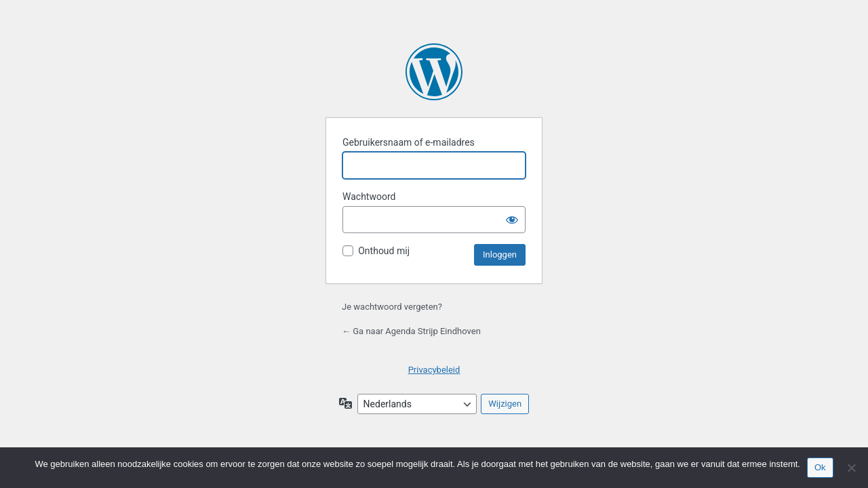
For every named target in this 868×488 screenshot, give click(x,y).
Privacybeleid (434, 370)
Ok (820, 467)
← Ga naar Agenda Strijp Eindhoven (411, 331)
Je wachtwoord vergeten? (392, 307)
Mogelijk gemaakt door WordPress (434, 72)
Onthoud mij (384, 251)
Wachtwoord (369, 197)
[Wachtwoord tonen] (512, 220)
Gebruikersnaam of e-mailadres (409, 142)
